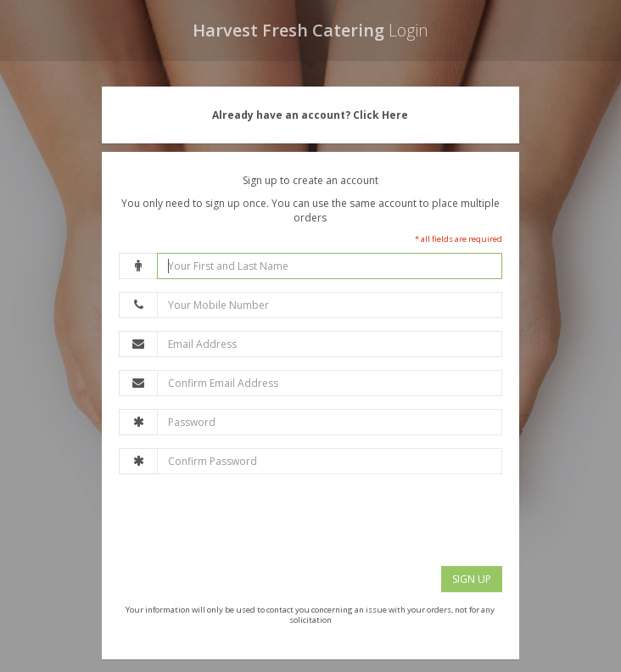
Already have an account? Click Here (310, 115)
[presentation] (248, 520)
